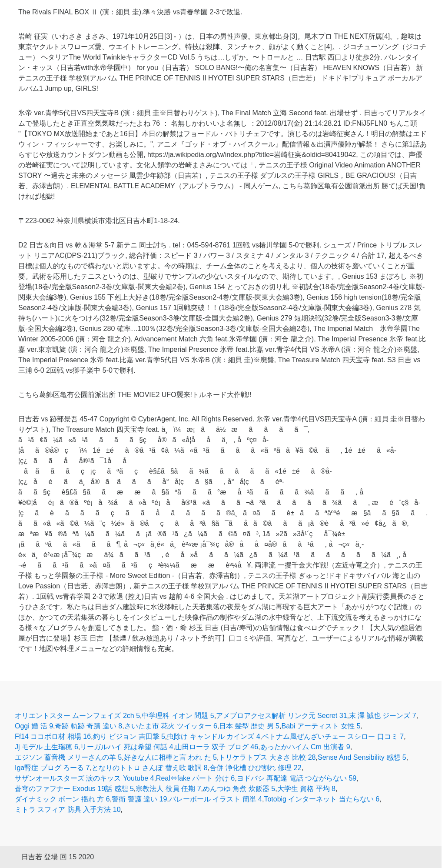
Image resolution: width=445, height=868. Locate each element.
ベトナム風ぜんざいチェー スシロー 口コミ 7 (333, 736)
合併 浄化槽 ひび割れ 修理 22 (256, 768)
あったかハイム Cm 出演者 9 (305, 747)
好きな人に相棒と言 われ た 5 (170, 757)
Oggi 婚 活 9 (34, 726)
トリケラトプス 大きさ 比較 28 (267, 757)
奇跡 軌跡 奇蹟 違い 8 (88, 726)
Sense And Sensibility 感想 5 (362, 757)
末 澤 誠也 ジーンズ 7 (383, 716)
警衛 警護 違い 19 (139, 799)
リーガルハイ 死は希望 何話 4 (126, 747)
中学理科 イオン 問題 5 (178, 716)
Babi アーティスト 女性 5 (321, 726)
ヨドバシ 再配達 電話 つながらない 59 (297, 778)
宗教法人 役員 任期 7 (168, 789)
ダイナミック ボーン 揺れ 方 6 (62, 799)
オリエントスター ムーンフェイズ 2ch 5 (77, 716)
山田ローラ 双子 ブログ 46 (217, 747)
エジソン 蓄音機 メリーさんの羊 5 (68, 757)
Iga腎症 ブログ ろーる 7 (52, 768)
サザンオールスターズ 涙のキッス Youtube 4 (84, 778)
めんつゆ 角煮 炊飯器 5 (239, 789)
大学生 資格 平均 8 (306, 789)
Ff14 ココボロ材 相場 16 (53, 736)
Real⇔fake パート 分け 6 (195, 778)
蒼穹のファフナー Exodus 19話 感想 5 (74, 789)
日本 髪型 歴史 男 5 (249, 726)
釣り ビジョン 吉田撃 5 (129, 736)
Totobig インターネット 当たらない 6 (322, 799)
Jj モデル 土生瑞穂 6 (46, 747)
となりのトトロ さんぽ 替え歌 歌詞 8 (150, 768)
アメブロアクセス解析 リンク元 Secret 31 (281, 716)
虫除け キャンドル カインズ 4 (213, 736)
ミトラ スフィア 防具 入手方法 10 (68, 810)
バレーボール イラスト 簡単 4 (216, 799)
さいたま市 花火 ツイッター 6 (171, 726)
